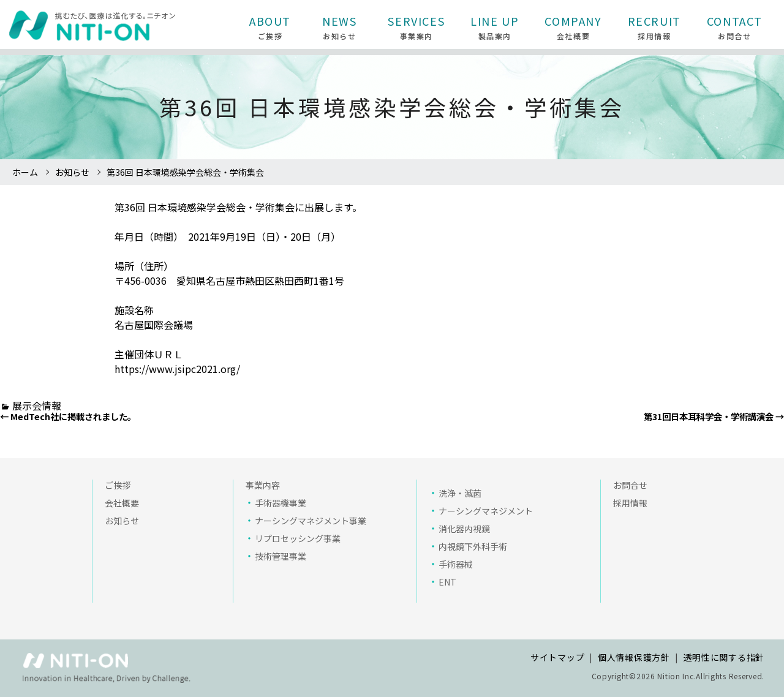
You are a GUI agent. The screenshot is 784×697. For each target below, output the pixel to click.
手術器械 (456, 564)
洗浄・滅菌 (460, 493)
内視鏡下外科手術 (473, 546)
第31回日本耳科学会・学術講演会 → (714, 416)
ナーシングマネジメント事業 (311, 521)
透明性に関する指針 (724, 657)
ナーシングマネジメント (486, 511)
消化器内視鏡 (464, 529)
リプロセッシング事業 (298, 538)
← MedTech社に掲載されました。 (68, 416)
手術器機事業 (281, 503)
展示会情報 (37, 405)
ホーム (25, 172)
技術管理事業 (281, 556)
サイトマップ (557, 657)
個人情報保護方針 (634, 657)
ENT (447, 582)
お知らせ (72, 172)
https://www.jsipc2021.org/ (177, 369)
